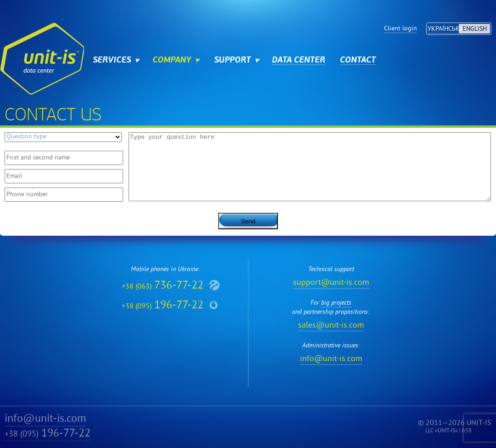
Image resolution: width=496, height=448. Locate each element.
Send (248, 221)
